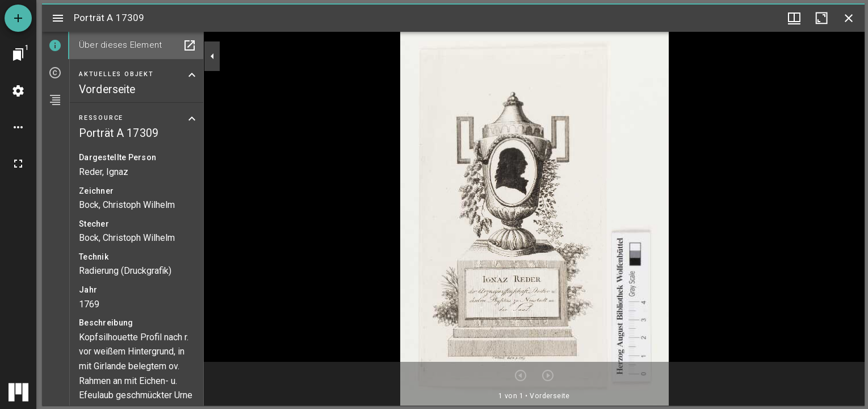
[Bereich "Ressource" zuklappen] (192, 119)
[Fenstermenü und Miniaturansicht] (794, 18)
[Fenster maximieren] (821, 18)
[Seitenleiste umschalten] (58, 18)
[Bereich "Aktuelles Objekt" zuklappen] (192, 75)
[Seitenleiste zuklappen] (212, 56)
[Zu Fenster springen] (18, 55)
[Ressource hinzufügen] (18, 18)
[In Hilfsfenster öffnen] (190, 45)
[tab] (56, 45)
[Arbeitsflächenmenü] (18, 91)
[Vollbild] (18, 164)
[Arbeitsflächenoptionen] (18, 127)
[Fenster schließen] (849, 18)
